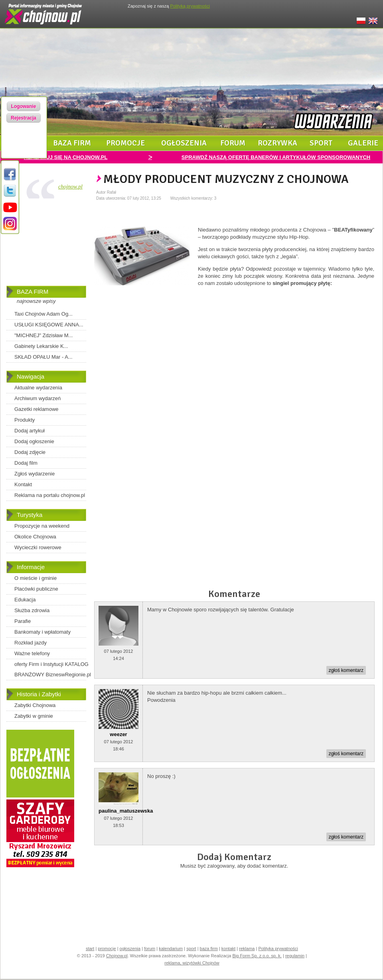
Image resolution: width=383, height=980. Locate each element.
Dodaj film (26, 463)
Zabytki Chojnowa (35, 705)
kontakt (228, 949)
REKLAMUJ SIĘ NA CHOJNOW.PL (66, 157)
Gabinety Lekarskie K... (41, 346)
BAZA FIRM (33, 292)
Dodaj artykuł (30, 431)
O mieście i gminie (36, 578)
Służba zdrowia (32, 610)
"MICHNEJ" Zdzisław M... (43, 335)
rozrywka (277, 143)
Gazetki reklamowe (37, 409)
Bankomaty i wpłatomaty (42, 632)
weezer (118, 734)
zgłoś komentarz (346, 670)
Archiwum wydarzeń (38, 398)
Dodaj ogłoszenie (34, 441)
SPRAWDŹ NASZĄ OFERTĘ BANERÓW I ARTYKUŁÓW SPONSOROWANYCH (276, 157)
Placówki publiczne (36, 589)
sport (321, 143)
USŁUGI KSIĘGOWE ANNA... (49, 325)
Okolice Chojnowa (35, 537)
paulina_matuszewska (126, 811)
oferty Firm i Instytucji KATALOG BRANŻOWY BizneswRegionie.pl (53, 669)
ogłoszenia (184, 143)
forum (233, 143)
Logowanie (24, 106)
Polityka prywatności (278, 949)
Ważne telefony (32, 653)
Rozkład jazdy (31, 643)
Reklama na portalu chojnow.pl (50, 495)
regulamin (295, 956)
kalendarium (171, 949)
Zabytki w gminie (34, 716)
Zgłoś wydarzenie (35, 474)
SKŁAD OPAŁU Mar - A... (43, 357)
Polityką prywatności (190, 6)
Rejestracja (24, 118)
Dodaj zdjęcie (30, 452)
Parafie (23, 621)
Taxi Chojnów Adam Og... (43, 314)
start (90, 949)
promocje (125, 143)
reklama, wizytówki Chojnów (192, 963)
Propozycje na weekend (42, 526)
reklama (247, 949)
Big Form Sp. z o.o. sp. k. (257, 956)
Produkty (25, 420)
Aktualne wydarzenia (38, 388)
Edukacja (25, 600)
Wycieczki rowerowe (38, 547)
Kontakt (23, 484)
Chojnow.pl (117, 956)
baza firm (72, 143)
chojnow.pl (70, 187)
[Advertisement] (46, 244)
